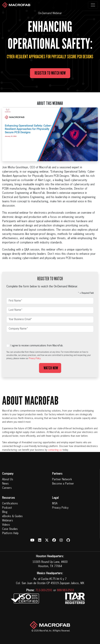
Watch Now (50, 368)
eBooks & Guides (12, 516)
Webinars (8, 521)
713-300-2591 (44, 590)
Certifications (10, 504)
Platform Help (10, 533)
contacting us (55, 450)
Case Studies (10, 529)
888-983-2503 (65, 590)
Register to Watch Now (50, 73)
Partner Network (62, 480)
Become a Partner (63, 484)
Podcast (7, 508)
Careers (7, 488)
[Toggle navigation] (93, 5)
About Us (8, 480)
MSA (55, 504)
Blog (5, 512)
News (5, 484)
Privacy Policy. (35, 359)
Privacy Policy (60, 508)
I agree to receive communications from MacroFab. (37, 346)
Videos (6, 525)
